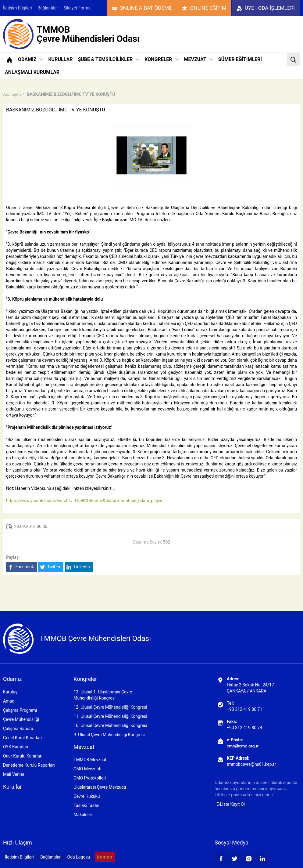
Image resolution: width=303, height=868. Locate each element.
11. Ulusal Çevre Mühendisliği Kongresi (110, 716)
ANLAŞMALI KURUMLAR (32, 72)
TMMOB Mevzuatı (90, 760)
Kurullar (12, 787)
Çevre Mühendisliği (21, 719)
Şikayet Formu (77, 8)
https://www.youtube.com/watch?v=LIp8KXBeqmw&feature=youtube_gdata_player (84, 501)
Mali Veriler (14, 774)
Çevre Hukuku (87, 796)
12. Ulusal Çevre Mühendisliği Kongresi (110, 707)
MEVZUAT (199, 59)
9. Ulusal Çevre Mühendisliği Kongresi (109, 735)
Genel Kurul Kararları (22, 738)
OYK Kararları (16, 747)
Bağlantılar (48, 8)
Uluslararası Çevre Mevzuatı (100, 787)
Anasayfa (12, 95)
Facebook (21, 567)
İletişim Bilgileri (18, 8)
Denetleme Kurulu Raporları (29, 765)
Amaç (9, 701)
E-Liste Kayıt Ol (231, 804)
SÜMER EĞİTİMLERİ (240, 59)
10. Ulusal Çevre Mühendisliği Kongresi (110, 725)
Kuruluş (10, 692)
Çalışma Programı (20, 710)
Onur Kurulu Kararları (23, 756)
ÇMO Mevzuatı (87, 769)
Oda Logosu (79, 857)
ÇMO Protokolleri (90, 778)
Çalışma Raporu (18, 729)
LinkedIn (78, 567)
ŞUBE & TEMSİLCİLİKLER (109, 59)
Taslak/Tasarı (86, 805)
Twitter (50, 567)
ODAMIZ (30, 59)
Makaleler (83, 815)
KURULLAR (60, 59)
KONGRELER (162, 59)
